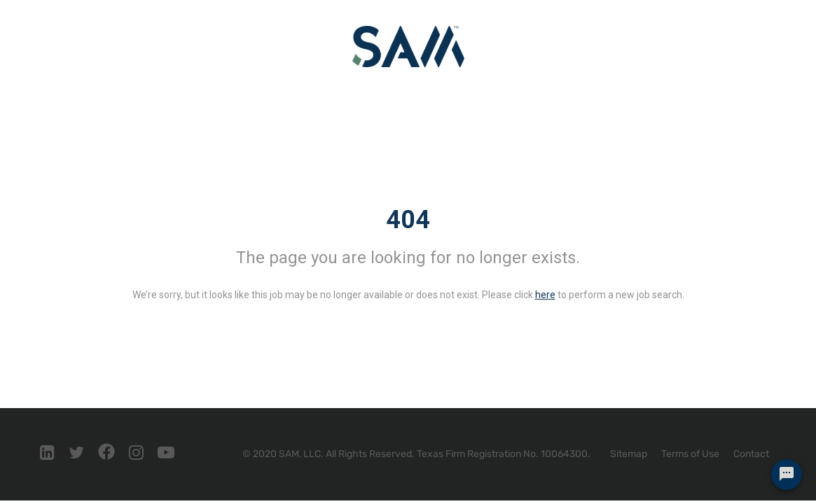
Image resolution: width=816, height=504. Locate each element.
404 (408, 220)
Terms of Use (690, 454)
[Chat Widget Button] (787, 475)
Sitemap (629, 454)
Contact (751, 454)
